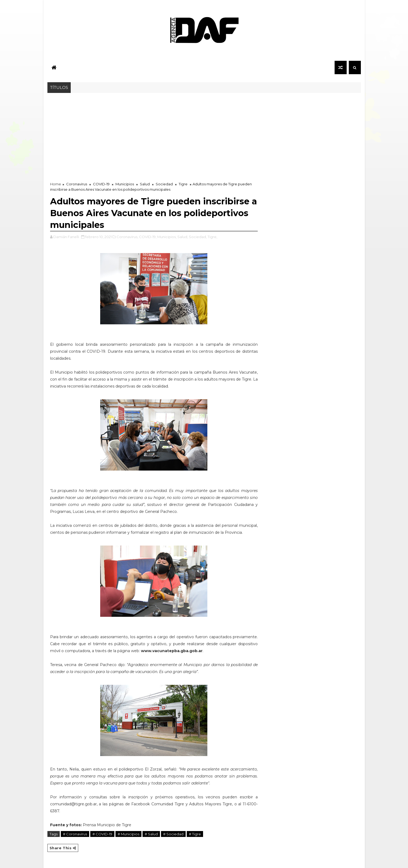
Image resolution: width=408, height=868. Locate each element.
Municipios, (167, 237)
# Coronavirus (75, 834)
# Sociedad (173, 834)
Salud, (183, 237)
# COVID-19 (102, 834)
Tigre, (212, 237)
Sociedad (164, 184)
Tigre (183, 184)
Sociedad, (198, 237)
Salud (145, 184)
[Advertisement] (204, 133)
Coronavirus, (127, 237)
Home (56, 184)
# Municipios (128, 834)
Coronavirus (77, 184)
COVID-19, (148, 237)
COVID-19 (101, 184)
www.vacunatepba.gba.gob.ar (172, 651)
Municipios (125, 184)
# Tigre (195, 834)
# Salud (151, 834)
